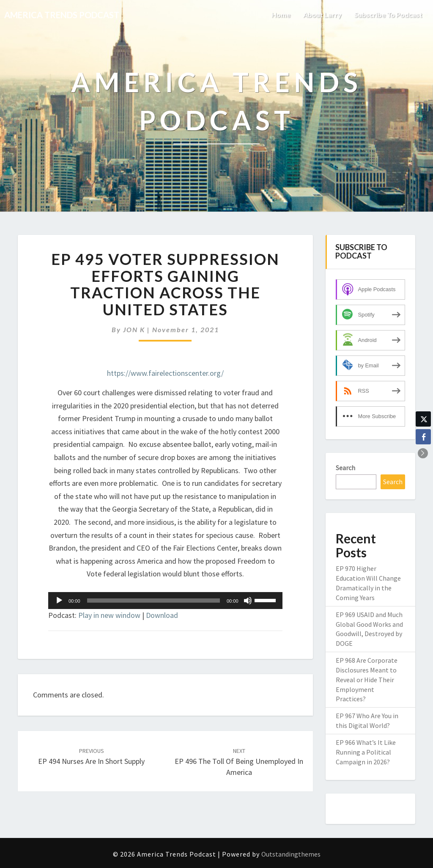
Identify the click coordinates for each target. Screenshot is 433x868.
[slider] (153, 601)
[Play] (59, 601)
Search (345, 468)
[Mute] (248, 601)
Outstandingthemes (291, 854)
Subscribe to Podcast (388, 15)
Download (162, 615)
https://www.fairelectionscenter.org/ (165, 373)
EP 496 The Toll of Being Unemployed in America (239, 762)
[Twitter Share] (423, 419)
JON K (134, 329)
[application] (165, 601)
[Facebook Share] (423, 437)
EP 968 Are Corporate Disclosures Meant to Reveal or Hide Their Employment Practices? (367, 679)
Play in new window (109, 615)
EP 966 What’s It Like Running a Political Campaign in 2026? (366, 752)
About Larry (322, 15)
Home (281, 15)
